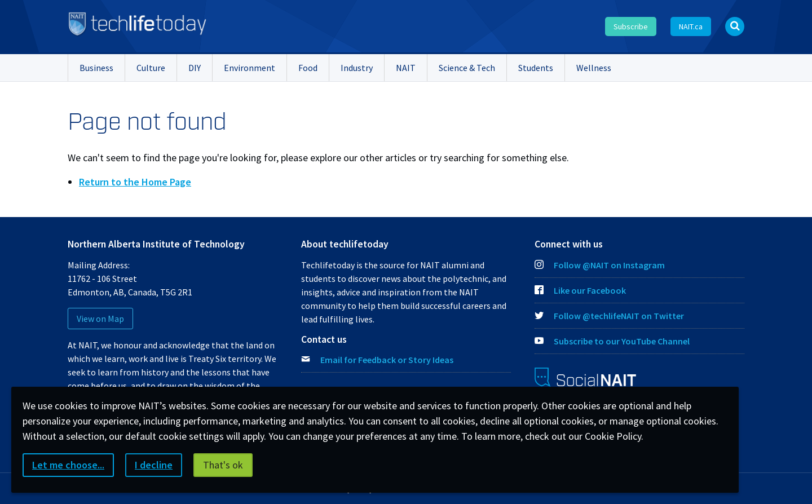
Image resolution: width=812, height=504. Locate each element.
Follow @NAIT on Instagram (600, 265)
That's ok (223, 465)
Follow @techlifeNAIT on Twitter (609, 316)
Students (536, 68)
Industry (357, 68)
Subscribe (631, 26)
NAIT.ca (691, 26)
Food (308, 68)
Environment (250, 68)
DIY (195, 68)
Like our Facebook (580, 290)
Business (96, 68)
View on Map (100, 319)
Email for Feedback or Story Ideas (387, 360)
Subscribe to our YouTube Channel (612, 341)
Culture (151, 68)
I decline (154, 465)
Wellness (594, 68)
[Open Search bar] (735, 26)
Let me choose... (68, 465)
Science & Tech (467, 68)
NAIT (406, 68)
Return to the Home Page (135, 182)
